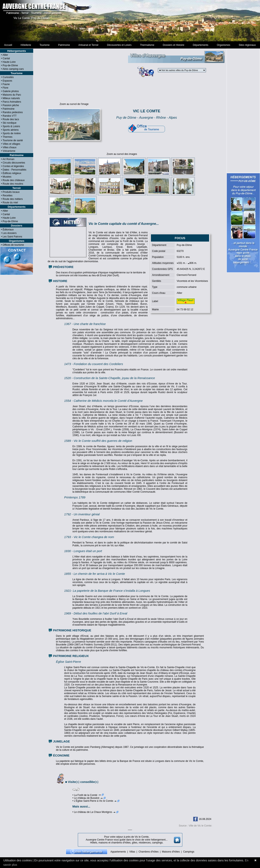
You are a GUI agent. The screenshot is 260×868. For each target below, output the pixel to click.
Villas (132, 852)
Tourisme (45, 45)
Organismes (224, 45)
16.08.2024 (205, 819)
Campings (189, 852)
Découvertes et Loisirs (119, 45)
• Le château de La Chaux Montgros (95, 812)
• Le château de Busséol (89, 798)
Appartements (118, 852)
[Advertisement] (130, 21)
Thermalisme (147, 45)
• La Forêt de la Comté (88, 795)
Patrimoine (64, 45)
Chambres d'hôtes (149, 852)
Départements (201, 45)
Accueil (8, 45)
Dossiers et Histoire (174, 45)
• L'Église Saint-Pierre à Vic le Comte (96, 801)
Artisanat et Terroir (89, 45)
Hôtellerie (26, 45)
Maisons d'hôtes (171, 852)
